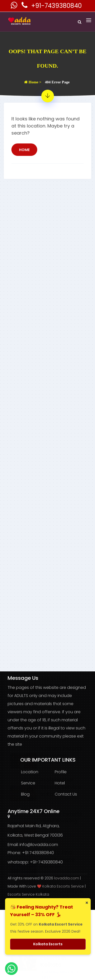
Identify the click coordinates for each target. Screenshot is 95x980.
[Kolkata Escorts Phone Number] (25, 6)
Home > (33, 82)
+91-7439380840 (56, 6)
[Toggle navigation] (89, 20)
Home (24, 161)
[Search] (80, 22)
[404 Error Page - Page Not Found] (48, 96)
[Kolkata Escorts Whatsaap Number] (14, 6)
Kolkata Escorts (48, 944)
